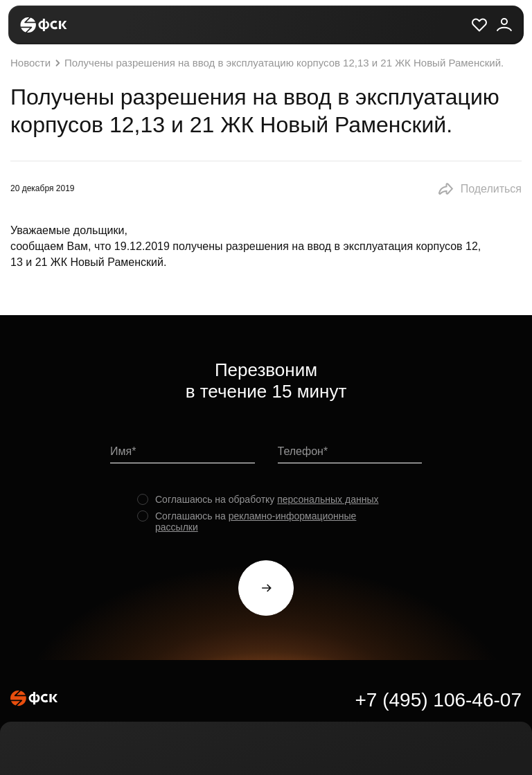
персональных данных (328, 499)
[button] (479, 189)
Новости (37, 63)
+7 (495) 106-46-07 (438, 700)
